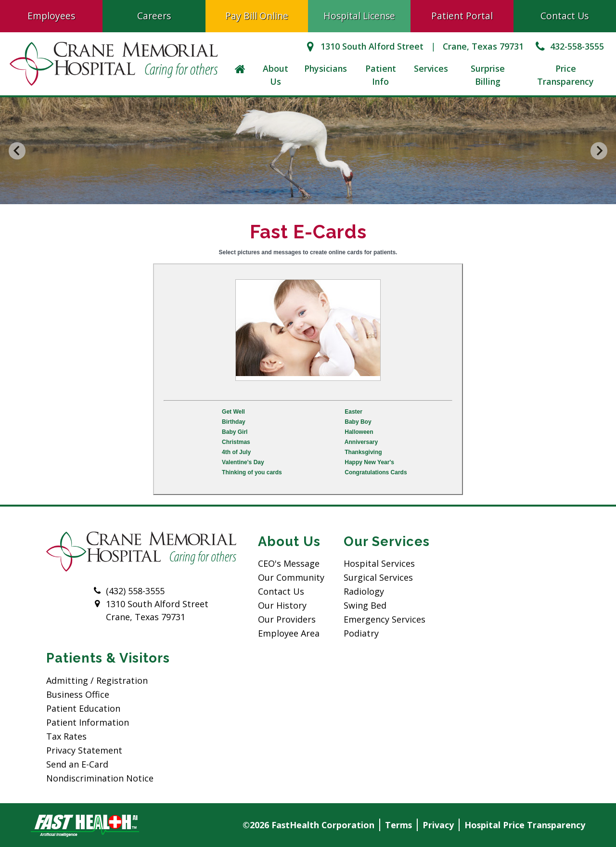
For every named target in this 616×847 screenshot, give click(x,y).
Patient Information (88, 722)
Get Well (233, 412)
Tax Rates (66, 736)
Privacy (438, 825)
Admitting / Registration (97, 680)
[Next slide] (599, 151)
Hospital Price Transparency (525, 825)
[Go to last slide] (17, 151)
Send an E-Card (77, 764)
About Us (276, 75)
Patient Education (83, 708)
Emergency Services (385, 619)
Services (431, 68)
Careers (154, 16)
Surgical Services (378, 577)
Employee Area (289, 633)
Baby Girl (235, 432)
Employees (51, 16)
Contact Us (565, 16)
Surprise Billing (488, 75)
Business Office (78, 694)
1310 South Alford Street (363, 46)
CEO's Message (289, 563)
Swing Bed (365, 605)
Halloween (359, 432)
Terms (398, 825)
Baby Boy (358, 422)
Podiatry (361, 633)
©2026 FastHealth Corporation (308, 825)
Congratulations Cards (376, 472)
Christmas (236, 442)
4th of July (236, 452)
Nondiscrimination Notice (100, 778)
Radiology (364, 591)
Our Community (291, 577)
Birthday (234, 422)
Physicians (326, 68)
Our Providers (287, 619)
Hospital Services (379, 563)
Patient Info (381, 75)
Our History (282, 605)
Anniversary (361, 442)
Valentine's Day (243, 462)
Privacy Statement (84, 750)
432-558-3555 (569, 46)
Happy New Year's (369, 462)
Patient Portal (462, 16)
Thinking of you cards (252, 472)
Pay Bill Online (257, 16)
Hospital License (359, 16)
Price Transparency (565, 75)
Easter (353, 412)
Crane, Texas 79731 (483, 46)
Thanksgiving (363, 452)
